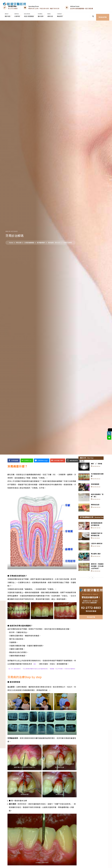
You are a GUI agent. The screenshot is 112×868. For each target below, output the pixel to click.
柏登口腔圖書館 (30, 15)
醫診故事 (42, 15)
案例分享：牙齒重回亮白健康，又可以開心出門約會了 (97, 564)
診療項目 (18, 15)
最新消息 (52, 15)
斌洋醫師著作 (41, 241)
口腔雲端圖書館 (29, 241)
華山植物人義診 (96, 552)
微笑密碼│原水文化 (54, 241)
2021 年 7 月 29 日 (96, 544)
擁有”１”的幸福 (96, 462)
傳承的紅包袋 (95, 503)
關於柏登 (8, 15)
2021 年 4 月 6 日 (95, 536)
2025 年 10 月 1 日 (96, 464)
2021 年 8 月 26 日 (96, 569)
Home (11, 241)
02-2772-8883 (13, 8)
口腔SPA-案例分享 (97, 542)
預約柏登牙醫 (103, 15)
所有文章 (19, 241)
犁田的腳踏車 (95, 482)
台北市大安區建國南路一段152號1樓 (81, 8)
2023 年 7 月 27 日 (96, 526)
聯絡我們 (62, 15)
